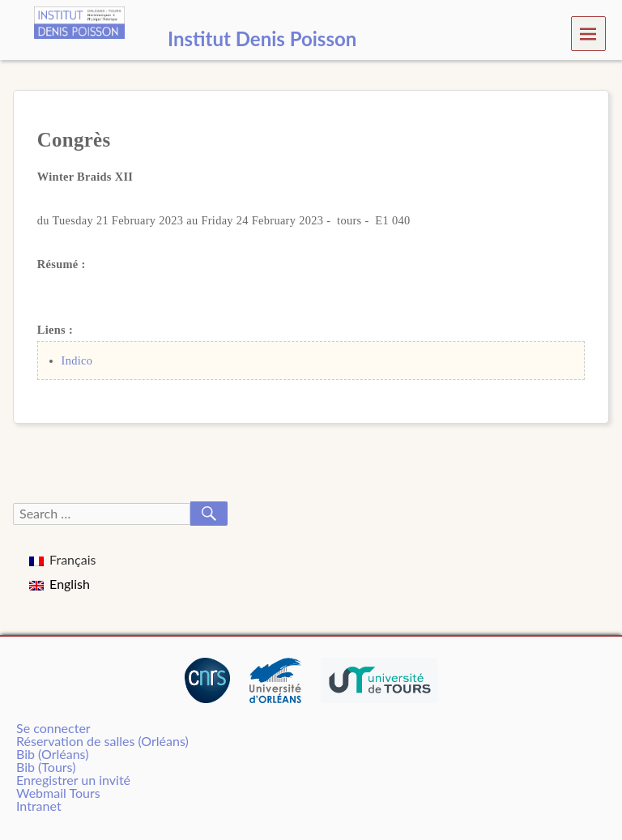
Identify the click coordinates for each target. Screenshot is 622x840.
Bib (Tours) (46, 767)
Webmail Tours (58, 793)
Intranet (39, 806)
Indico (77, 360)
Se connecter (53, 728)
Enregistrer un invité (73, 780)
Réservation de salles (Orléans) (102, 741)
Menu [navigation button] (588, 33)
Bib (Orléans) (52, 754)
